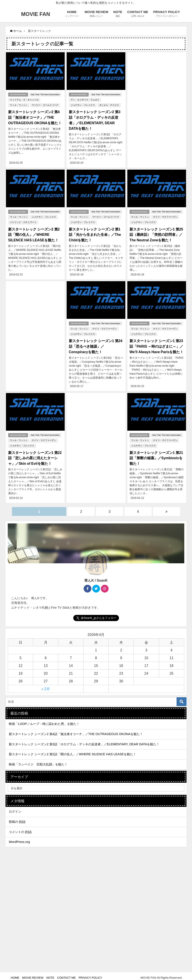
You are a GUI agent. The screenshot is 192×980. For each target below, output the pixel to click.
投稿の (17, 818)
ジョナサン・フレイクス (83, 105)
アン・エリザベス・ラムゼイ (85, 100)
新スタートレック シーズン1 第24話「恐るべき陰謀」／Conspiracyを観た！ (95, 344)
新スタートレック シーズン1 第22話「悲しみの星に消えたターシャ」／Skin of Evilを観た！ (35, 455)
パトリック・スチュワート (23, 221)
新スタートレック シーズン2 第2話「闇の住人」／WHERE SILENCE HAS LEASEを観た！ (34, 233)
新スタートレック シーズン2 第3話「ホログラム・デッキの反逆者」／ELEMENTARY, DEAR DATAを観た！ (84, 741)
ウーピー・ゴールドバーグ (45, 105)
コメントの (20, 829)
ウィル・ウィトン (19, 105)
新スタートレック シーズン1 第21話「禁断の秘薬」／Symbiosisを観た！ (156, 455)
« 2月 (46, 686)
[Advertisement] (157, 87)
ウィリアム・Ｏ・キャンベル (24, 100)
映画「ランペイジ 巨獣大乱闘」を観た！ (38, 761)
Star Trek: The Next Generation (45, 94)
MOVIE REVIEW (18, 94)
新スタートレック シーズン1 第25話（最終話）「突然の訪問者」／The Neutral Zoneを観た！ (156, 233)
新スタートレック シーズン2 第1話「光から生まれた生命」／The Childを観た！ (95, 233)
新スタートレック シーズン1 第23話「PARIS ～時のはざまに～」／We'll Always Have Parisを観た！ (157, 344)
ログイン (15, 808)
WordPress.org (19, 839)
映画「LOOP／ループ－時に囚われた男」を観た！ (44, 721)
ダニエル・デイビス (109, 105)
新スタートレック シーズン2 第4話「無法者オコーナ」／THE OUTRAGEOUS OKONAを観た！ (35, 117)
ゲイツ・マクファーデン (165, 216)
